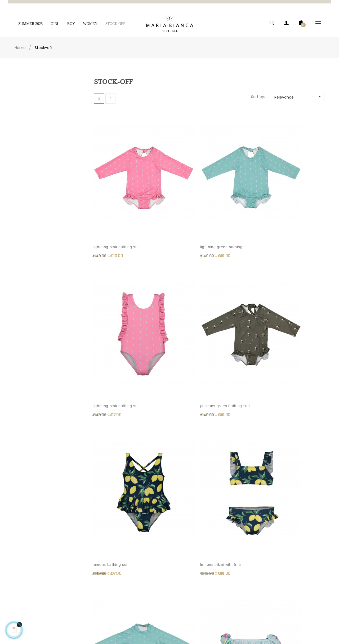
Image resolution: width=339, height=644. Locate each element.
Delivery (98, 580)
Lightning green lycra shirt (232, 282)
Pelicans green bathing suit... (294, 180)
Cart (177, 591)
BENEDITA (162, 483)
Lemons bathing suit (112, 279)
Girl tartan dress (228, 483)
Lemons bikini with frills (174, 279)
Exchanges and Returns (111, 612)
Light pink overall (169, 381)
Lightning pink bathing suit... (114, 180)
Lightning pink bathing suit (233, 180)
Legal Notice (101, 591)
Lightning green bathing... (167, 180)
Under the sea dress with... (112, 384)
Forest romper (285, 483)
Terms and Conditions (109, 602)
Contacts (15, 591)
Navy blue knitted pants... (110, 487)
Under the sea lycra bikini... (291, 282)
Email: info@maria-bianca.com (34, 580)
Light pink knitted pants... (228, 384)
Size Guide (100, 623)
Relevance (299, 90)
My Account (183, 580)
